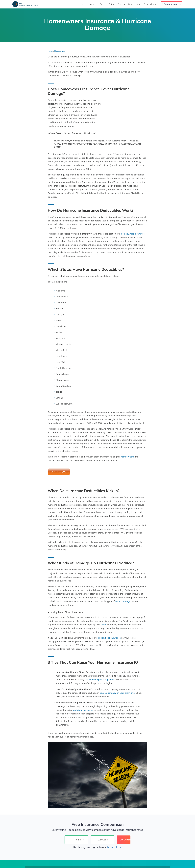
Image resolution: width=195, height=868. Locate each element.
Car (102, 4)
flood (103, 624)
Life (82, 4)
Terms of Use (114, 847)
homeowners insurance (133, 234)
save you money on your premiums (117, 693)
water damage (123, 601)
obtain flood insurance (109, 638)
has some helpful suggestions (100, 679)
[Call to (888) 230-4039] (172, 4)
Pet (111, 4)
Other (121, 4)
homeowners (127, 457)
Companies (150, 4)
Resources (134, 4)
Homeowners (60, 51)
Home (92, 4)
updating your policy (83, 710)
